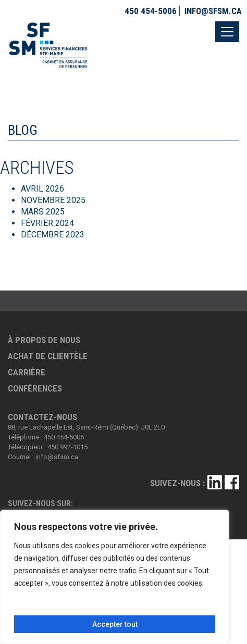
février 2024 (47, 223)
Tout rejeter (163, 607)
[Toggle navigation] (227, 32)
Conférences (35, 388)
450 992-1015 (67, 447)
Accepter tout (115, 624)
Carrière (27, 372)
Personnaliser (63, 607)
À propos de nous (44, 340)
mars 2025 (43, 212)
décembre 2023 (53, 235)
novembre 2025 (53, 200)
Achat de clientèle (48, 356)
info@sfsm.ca (213, 11)
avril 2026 (42, 189)
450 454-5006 (151, 11)
